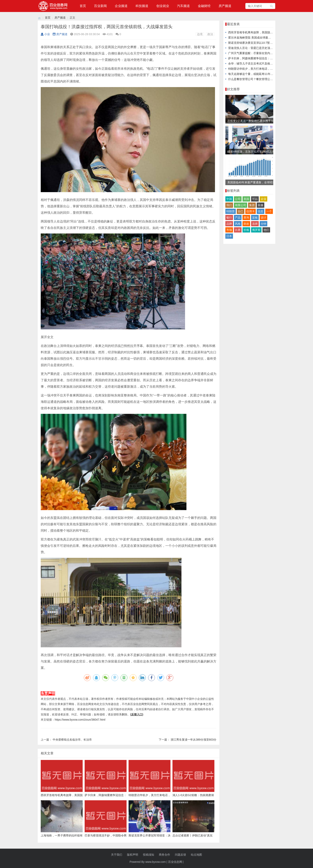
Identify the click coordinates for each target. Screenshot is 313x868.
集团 (252, 205)
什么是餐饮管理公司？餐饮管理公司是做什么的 (258, 79)
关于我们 (117, 855)
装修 (261, 205)
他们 (266, 230)
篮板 (255, 217)
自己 (241, 211)
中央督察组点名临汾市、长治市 (72, 740)
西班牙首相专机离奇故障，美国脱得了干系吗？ (258, 32)
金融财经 (204, 6)
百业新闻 (100, 6)
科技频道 (142, 6)
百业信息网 (175, 862)
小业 (45, 34)
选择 (255, 224)
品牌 (229, 224)
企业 (263, 199)
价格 (246, 230)
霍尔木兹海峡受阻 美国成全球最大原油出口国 (257, 38)
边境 (200, 34)
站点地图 (196, 855)
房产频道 (225, 6)
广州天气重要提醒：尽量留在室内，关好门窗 (256, 53)
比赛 (238, 230)
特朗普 (231, 211)
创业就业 (163, 6)
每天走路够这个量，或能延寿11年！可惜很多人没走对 (262, 74)
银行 (229, 217)
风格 (238, 224)
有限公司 (241, 205)
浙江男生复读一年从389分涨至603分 (194, 740)
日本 (229, 236)
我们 (229, 205)
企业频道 (121, 6)
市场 (229, 230)
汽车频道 (183, 6)
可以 (255, 199)
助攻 (246, 224)
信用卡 (251, 211)
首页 (83, 6)
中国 (229, 199)
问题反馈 (180, 855)
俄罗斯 (256, 230)
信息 (261, 211)
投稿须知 (149, 855)
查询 (246, 217)
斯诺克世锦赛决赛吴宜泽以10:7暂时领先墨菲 (256, 43)
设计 (263, 217)
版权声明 (133, 855)
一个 (269, 211)
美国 (246, 199)
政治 (210, 34)
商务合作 (164, 855)
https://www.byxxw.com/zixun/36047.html (80, 720)
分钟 (263, 224)
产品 (238, 217)
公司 (238, 199)
